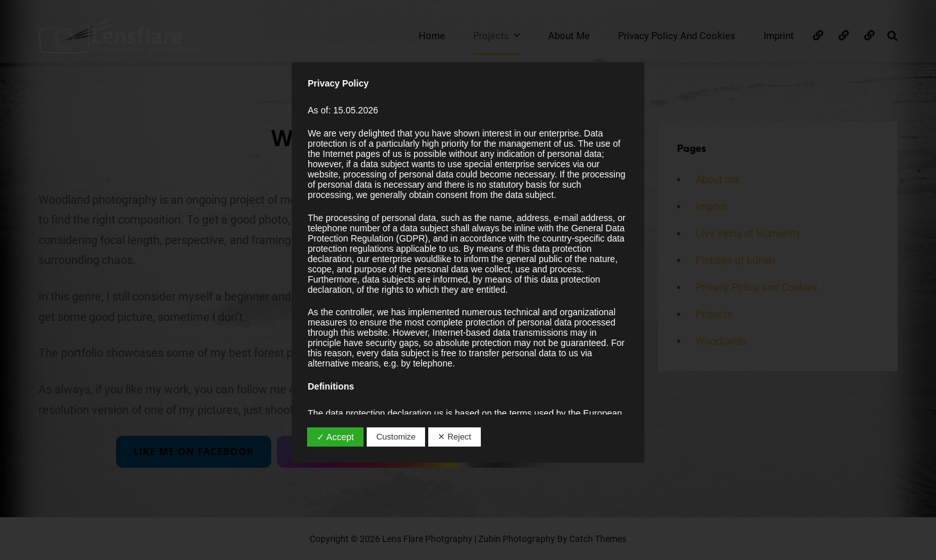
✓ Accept (335, 437)
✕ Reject (454, 437)
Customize (396, 437)
